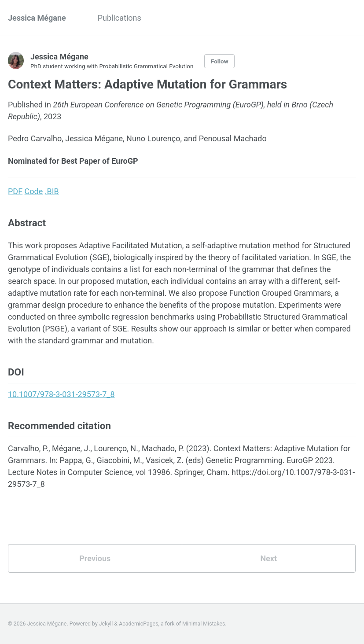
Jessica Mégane (37, 18)
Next (268, 558)
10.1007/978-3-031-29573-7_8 (61, 394)
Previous (95, 558)
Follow (220, 61)
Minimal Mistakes (204, 624)
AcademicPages (138, 624)
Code (34, 191)
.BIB (52, 191)
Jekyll (106, 624)
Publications (119, 18)
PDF (15, 191)
